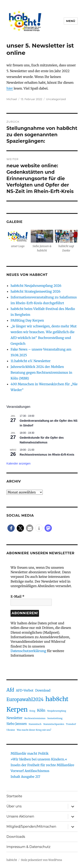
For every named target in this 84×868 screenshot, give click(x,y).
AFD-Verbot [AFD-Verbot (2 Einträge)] (25, 690)
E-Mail (17, 596)
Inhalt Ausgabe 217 (25, 777)
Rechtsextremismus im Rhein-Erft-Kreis (47, 455)
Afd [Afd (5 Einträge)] (10, 690)
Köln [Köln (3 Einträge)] (41, 710)
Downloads (16, 837)
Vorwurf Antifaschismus (30, 771)
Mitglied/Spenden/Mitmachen (31, 827)
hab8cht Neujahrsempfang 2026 (36, 286)
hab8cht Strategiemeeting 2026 (35, 291)
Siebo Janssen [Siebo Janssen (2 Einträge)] (17, 724)
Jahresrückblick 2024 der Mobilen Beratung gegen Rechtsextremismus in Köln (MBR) (41, 372)
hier (10, 88)
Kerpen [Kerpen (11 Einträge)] (17, 709)
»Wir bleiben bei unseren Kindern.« (39, 759)
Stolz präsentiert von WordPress (41, 860)
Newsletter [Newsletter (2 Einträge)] (14, 718)
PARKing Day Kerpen (27, 320)
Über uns (14, 806)
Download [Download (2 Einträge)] (43, 690)
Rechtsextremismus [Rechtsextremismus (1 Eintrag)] (35, 718)
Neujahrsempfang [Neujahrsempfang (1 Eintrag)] (57, 711)
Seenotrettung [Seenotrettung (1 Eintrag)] (55, 718)
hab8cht (12, 860)
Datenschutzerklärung (28, 651)
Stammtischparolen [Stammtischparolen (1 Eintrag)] (54, 724)
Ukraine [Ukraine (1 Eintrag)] (11, 730)
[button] (11, 528)
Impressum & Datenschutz (28, 847)
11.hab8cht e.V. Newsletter (31, 361)
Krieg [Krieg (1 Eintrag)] (32, 711)
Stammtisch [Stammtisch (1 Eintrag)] (35, 724)
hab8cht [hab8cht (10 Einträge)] (57, 699)
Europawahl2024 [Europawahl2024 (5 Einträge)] (25, 699)
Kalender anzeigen (18, 463)
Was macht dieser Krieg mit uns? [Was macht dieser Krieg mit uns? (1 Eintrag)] (34, 730)
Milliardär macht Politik (30, 753)
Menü (71, 21)
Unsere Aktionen (20, 816)
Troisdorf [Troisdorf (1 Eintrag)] (71, 724)
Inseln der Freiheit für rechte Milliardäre (42, 765)
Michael (12, 99)
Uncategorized (56, 99)
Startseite (14, 796)
